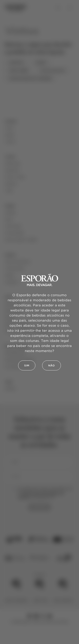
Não (52, 366)
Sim (27, 366)
